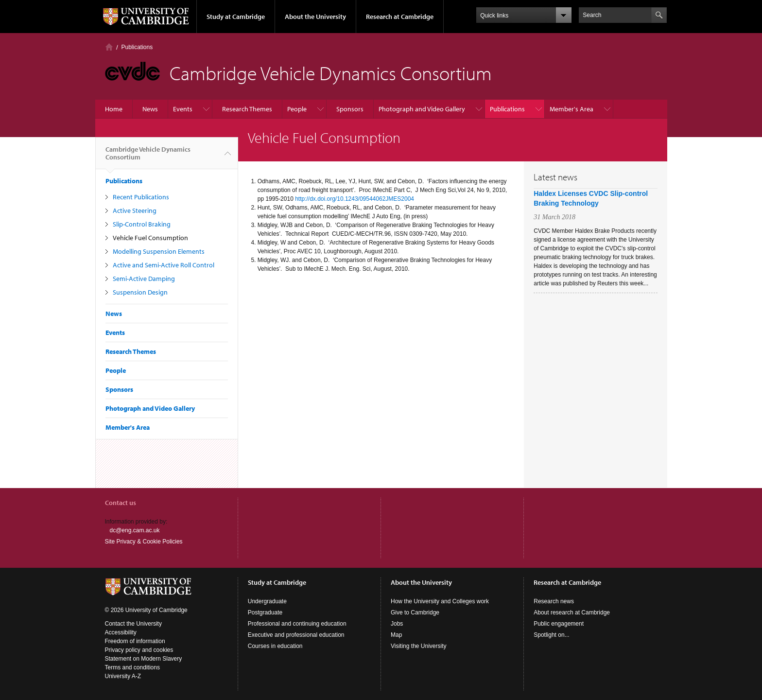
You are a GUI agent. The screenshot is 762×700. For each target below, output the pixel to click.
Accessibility (121, 632)
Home (109, 47)
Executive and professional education (296, 635)
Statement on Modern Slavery (144, 659)
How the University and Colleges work (440, 601)
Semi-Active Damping (144, 279)
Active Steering (135, 210)
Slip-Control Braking (142, 224)
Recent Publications (141, 197)
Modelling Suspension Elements (159, 251)
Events (183, 109)
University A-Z (123, 676)
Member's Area (571, 109)
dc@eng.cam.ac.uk (135, 530)
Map (396, 635)
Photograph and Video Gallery (422, 109)
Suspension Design (140, 292)
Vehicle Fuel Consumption (150, 238)
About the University (315, 17)
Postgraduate (265, 612)
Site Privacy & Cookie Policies (144, 542)
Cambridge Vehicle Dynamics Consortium (148, 157)
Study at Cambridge (236, 17)
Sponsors (350, 109)
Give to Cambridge (415, 612)
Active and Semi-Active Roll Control (164, 265)
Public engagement (559, 624)
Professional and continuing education (297, 624)
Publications (137, 47)
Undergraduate (267, 601)
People (297, 109)
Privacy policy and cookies (139, 650)
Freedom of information (135, 641)
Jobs (397, 624)
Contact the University (133, 624)
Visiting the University (419, 646)
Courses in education (275, 646)
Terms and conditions (132, 667)
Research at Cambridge (400, 17)
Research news (554, 601)
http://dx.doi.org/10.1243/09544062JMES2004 (355, 199)
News (150, 109)
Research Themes (247, 109)
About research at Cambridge (572, 612)
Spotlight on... (551, 635)
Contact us (121, 503)
